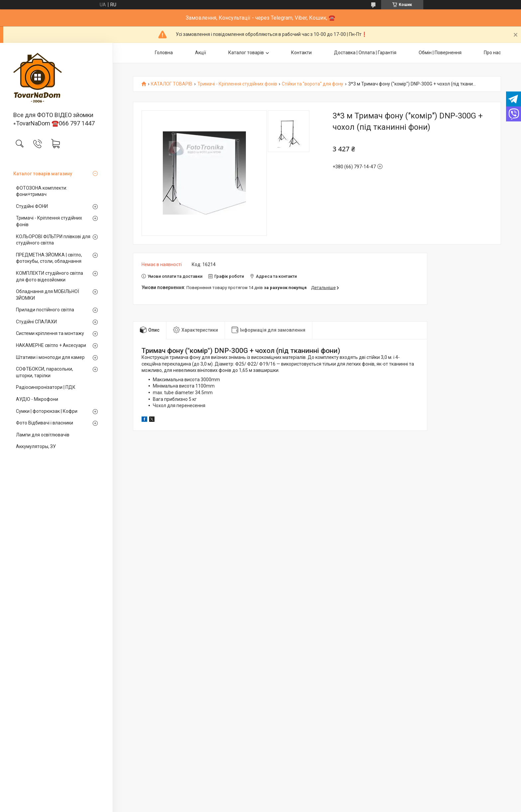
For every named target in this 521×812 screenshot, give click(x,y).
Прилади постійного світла (45, 310)
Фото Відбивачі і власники (45, 423)
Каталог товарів (246, 53)
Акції (201, 53)
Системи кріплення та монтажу (50, 333)
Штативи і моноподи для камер (50, 357)
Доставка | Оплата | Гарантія (365, 53)
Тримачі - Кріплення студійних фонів (49, 221)
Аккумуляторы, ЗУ (36, 446)
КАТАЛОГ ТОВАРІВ (172, 84)
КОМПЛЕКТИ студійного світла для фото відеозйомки (50, 276)
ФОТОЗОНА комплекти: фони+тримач (42, 191)
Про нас (492, 53)
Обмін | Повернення (440, 53)
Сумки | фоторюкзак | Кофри (47, 411)
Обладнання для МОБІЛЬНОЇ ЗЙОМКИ (48, 295)
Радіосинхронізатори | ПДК (46, 387)
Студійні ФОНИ (32, 206)
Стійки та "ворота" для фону (313, 84)
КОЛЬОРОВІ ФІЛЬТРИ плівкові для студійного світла (53, 240)
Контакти (301, 53)
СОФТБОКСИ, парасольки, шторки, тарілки (45, 372)
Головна (164, 53)
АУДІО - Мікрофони (37, 399)
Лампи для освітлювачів (43, 435)
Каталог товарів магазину (43, 174)
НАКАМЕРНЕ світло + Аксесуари (51, 345)
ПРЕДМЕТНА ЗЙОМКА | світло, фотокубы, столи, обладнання (49, 258)
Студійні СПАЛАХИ (36, 322)
